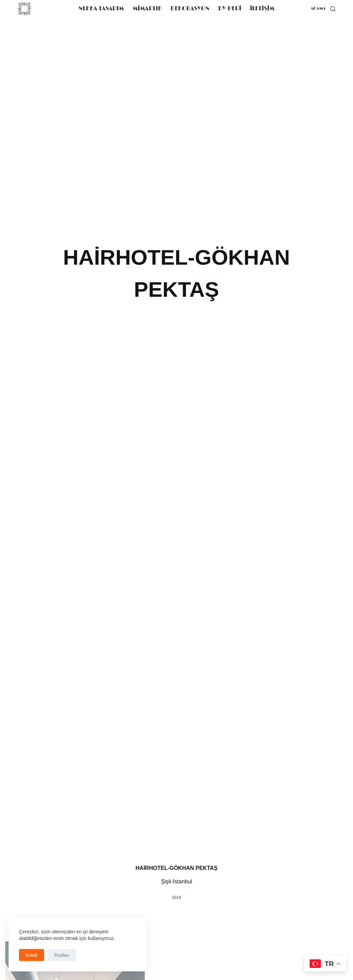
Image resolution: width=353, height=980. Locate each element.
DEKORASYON (190, 9)
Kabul (32, 955)
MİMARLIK (147, 9)
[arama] (323, 9)
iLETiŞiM (262, 9)
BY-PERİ (230, 9)
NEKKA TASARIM (101, 9)
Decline (62, 955)
